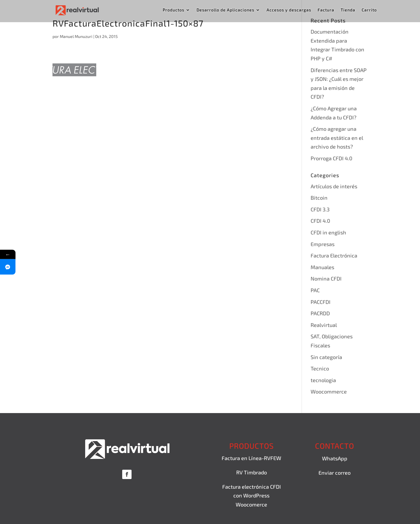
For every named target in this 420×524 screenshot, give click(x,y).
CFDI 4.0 (320, 221)
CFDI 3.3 (320, 209)
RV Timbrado (252, 472)
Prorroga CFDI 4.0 (331, 158)
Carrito (369, 10)
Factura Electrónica (334, 255)
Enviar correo (335, 473)
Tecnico (320, 368)
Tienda (348, 10)
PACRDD (320, 313)
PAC (315, 290)
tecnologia (323, 380)
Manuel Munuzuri (76, 36)
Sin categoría (326, 357)
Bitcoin (319, 198)
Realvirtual (324, 325)
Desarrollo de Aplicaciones (225, 10)
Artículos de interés (334, 186)
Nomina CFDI (326, 278)
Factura (326, 10)
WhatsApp (335, 458)
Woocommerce (329, 391)
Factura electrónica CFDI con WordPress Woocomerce (252, 496)
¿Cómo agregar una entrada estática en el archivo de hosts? (337, 138)
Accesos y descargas (289, 10)
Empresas (323, 244)
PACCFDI (321, 302)
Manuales (322, 267)
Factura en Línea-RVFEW (251, 458)
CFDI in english (328, 232)
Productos (174, 10)
